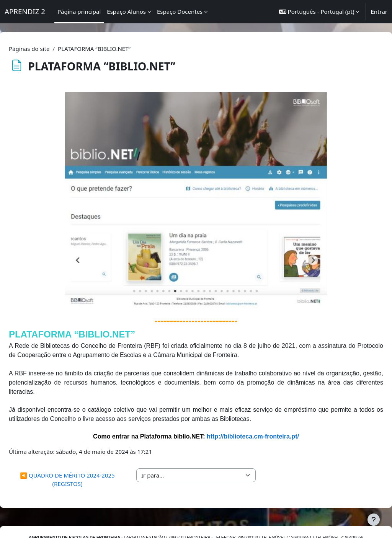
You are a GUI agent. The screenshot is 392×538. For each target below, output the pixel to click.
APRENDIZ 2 (25, 11)
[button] (319, 12)
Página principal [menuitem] (79, 11)
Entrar (379, 11)
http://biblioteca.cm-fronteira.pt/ (253, 415)
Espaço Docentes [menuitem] (180, 11)
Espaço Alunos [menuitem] (126, 11)
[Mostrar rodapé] (374, 520)
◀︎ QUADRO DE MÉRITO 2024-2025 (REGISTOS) (79, 458)
